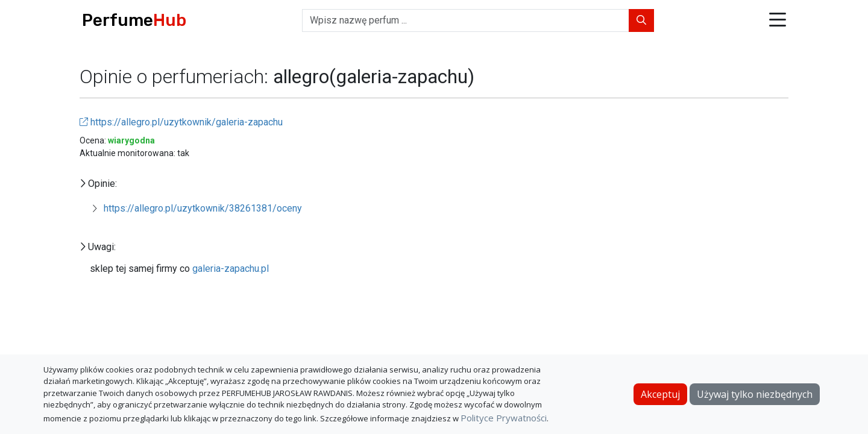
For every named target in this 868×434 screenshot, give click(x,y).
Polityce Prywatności (504, 418)
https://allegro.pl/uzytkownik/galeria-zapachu (181, 122)
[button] (778, 21)
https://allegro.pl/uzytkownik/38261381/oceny (203, 208)
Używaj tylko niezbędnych (755, 394)
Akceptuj (660, 394)
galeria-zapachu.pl (231, 269)
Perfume (134, 20)
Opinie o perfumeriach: (176, 77)
